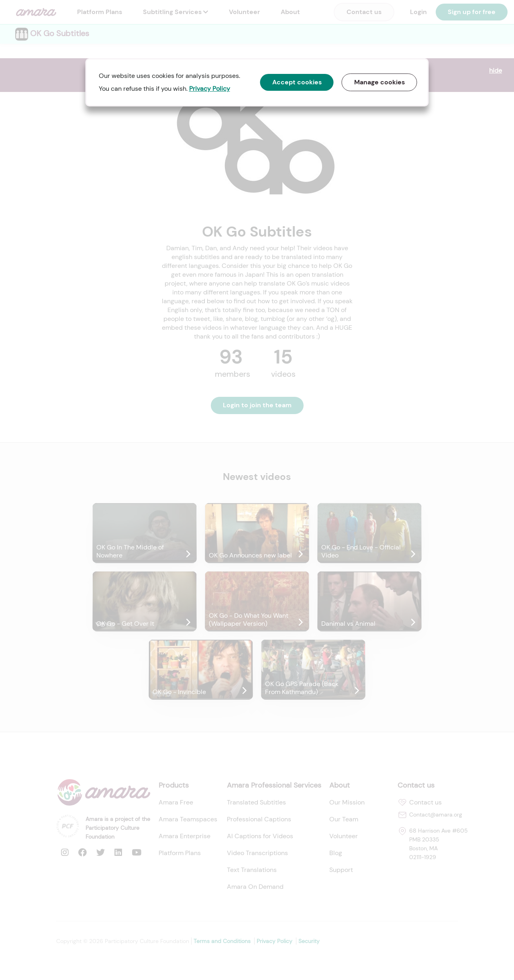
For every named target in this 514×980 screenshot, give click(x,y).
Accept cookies (297, 82)
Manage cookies (379, 82)
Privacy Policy (210, 89)
